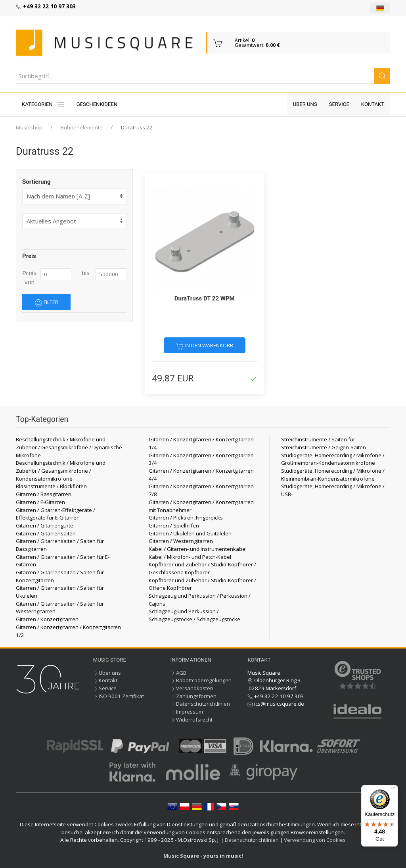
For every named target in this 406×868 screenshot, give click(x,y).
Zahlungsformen (193, 696)
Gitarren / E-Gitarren (40, 502)
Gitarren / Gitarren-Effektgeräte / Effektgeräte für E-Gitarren (56, 514)
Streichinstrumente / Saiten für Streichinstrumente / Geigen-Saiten (324, 443)
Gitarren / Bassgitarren (44, 494)
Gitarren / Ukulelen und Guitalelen (190, 533)
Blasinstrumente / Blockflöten (51, 486)
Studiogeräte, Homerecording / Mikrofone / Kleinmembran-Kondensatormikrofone (333, 475)
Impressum (187, 712)
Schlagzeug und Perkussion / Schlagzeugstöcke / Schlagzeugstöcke (194, 615)
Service (339, 104)
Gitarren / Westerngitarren (181, 541)
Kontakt (373, 104)
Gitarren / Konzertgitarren (47, 619)
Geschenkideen (97, 104)
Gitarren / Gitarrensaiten (46, 533)
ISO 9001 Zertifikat (119, 696)
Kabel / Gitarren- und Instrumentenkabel (198, 549)
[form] (74, 221)
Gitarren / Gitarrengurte (45, 525)
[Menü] (393, 790)
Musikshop (29, 127)
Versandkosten (192, 688)
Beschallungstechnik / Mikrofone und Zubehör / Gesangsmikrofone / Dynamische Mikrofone (69, 447)
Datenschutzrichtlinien (200, 704)
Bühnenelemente (82, 127)
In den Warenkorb (205, 346)
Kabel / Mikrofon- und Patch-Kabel (190, 557)
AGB (178, 673)
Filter (46, 302)
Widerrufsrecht (192, 720)
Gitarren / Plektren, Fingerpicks (186, 518)
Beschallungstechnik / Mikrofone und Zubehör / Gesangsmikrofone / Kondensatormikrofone (61, 471)
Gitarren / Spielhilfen (174, 525)
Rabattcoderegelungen (201, 680)
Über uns (305, 104)
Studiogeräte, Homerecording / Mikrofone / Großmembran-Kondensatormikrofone (333, 459)
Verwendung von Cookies (315, 840)
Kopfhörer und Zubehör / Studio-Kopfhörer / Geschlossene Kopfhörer (202, 568)
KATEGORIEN (43, 104)
